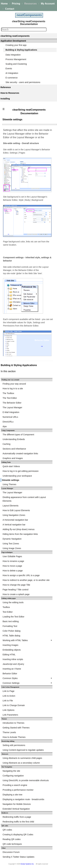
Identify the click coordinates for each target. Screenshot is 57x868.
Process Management (16, 59)
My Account (48, 4)
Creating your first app (16, 45)
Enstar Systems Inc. (27, 864)
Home (4, 4)
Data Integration (13, 55)
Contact (10, 9)
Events (9, 68)
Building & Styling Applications (21, 50)
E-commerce (11, 78)
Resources (31, 4)
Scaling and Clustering (16, 64)
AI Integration (12, 73)
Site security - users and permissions (23, 82)
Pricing (16, 4)
